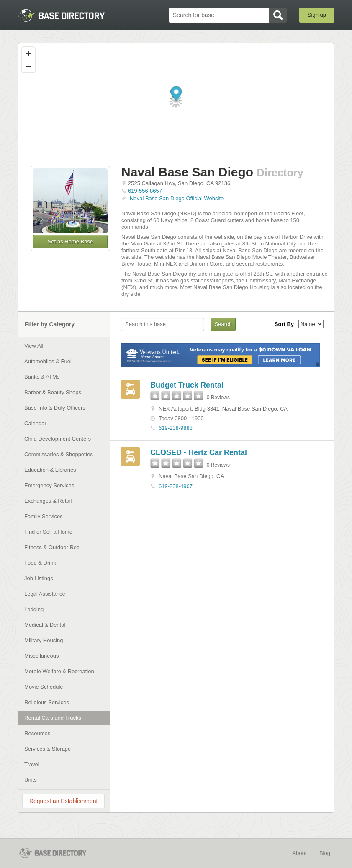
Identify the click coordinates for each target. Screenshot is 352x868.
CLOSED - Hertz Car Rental (199, 452)
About (299, 853)
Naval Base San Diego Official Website (177, 198)
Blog (325, 853)
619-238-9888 (176, 428)
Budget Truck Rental (187, 385)
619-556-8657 (145, 191)
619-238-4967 (176, 486)
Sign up (317, 15)
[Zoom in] (28, 54)
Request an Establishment (63, 801)
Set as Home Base (70, 242)
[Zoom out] (28, 66)
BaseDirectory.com (62, 15)
